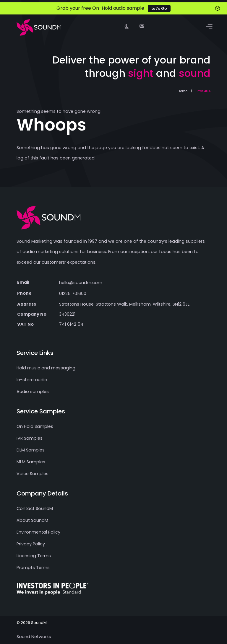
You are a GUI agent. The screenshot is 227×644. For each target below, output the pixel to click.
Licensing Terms (34, 556)
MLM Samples (31, 462)
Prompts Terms (33, 568)
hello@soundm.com (81, 283)
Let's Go (159, 8)
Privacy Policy (31, 544)
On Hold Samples (35, 426)
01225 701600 (73, 294)
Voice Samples (33, 474)
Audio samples (33, 392)
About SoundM (32, 520)
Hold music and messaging (46, 368)
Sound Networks (34, 637)
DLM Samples (31, 450)
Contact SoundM (35, 508)
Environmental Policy (38, 532)
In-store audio (32, 380)
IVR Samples (30, 438)
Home (183, 91)
